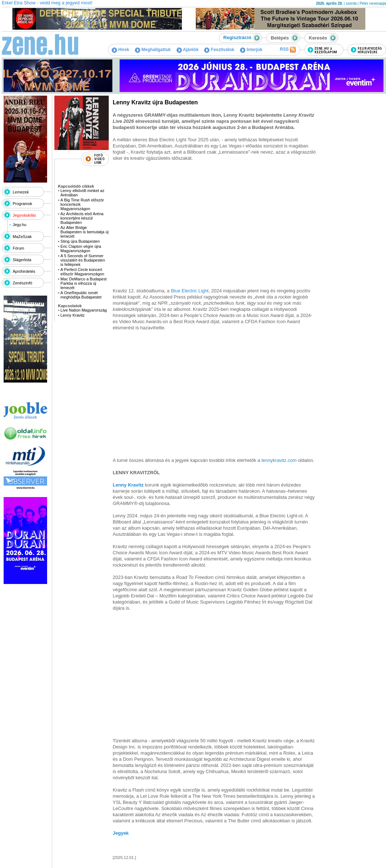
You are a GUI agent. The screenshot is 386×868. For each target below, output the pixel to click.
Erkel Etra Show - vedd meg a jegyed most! (47, 3)
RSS (288, 50)
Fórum (18, 248)
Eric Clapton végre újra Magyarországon (81, 249)
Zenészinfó (22, 283)
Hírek (120, 50)
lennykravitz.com (279, 460)
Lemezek (21, 192)
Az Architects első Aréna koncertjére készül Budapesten (82, 218)
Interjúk (251, 50)
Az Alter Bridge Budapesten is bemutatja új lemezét (85, 232)
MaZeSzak (22, 237)
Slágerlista (22, 260)
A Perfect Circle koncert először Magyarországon (82, 272)
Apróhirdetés (24, 271)
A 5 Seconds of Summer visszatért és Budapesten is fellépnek (83, 260)
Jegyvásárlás (24, 215)
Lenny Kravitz (73, 315)
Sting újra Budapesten (80, 241)
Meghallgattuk (153, 50)
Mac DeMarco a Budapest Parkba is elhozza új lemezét (84, 283)
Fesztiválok (219, 50)
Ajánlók (188, 50)
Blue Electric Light (190, 291)
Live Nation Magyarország (84, 310)
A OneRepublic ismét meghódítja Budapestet (81, 295)
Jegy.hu (20, 225)
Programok (22, 204)
